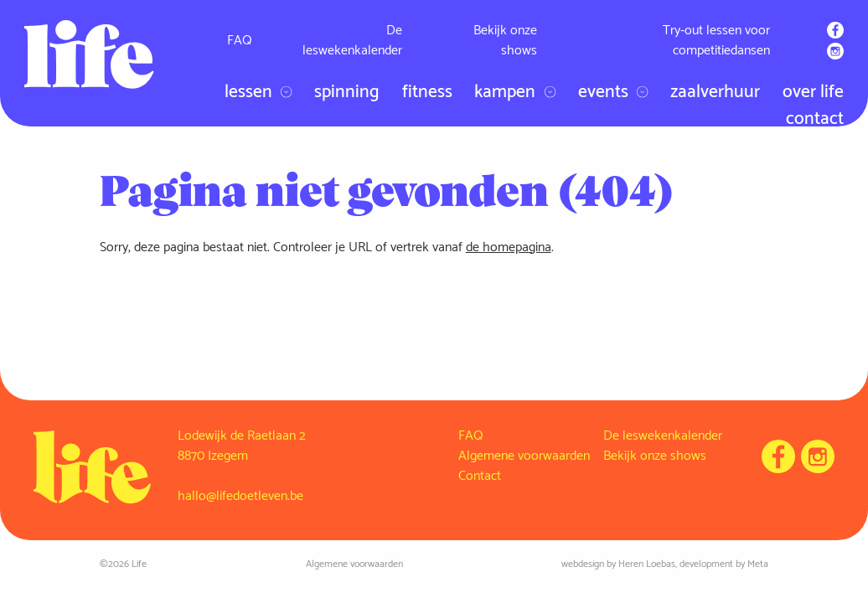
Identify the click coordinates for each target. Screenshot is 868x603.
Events (613, 93)
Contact (815, 119)
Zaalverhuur (715, 93)
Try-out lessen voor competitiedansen (716, 41)
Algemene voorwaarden (524, 456)
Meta (758, 564)
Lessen (258, 93)
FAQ (240, 41)
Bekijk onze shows (505, 41)
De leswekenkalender (352, 41)
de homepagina (509, 247)
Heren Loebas (647, 564)
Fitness (427, 93)
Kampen (515, 93)
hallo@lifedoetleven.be (240, 496)
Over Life (813, 93)
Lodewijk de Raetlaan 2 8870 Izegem (242, 446)
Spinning (347, 93)
